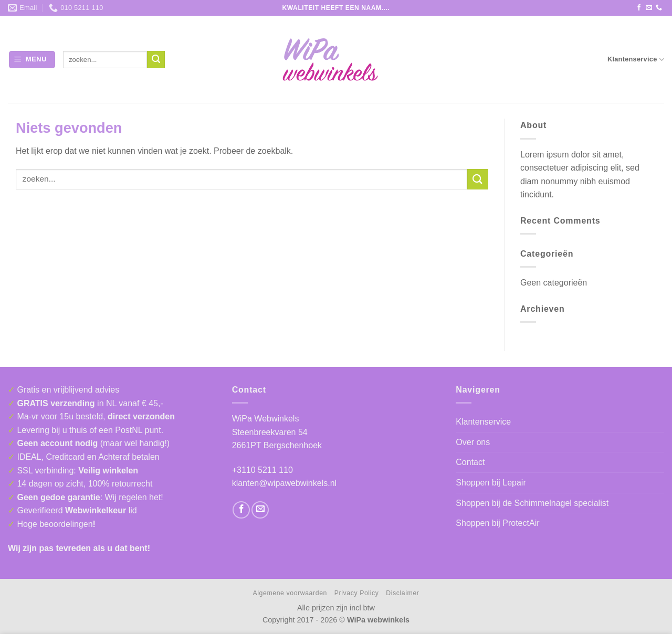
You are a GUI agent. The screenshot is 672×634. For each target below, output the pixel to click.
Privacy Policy (357, 593)
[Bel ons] (659, 8)
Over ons (473, 442)
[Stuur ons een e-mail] (649, 8)
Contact (470, 462)
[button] (32, 60)
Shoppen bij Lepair (491, 483)
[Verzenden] (156, 60)
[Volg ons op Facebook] (639, 8)
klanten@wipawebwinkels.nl (284, 483)
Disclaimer (402, 593)
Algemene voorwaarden (290, 593)
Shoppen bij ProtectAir (497, 523)
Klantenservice (636, 60)
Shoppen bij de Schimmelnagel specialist (532, 503)
